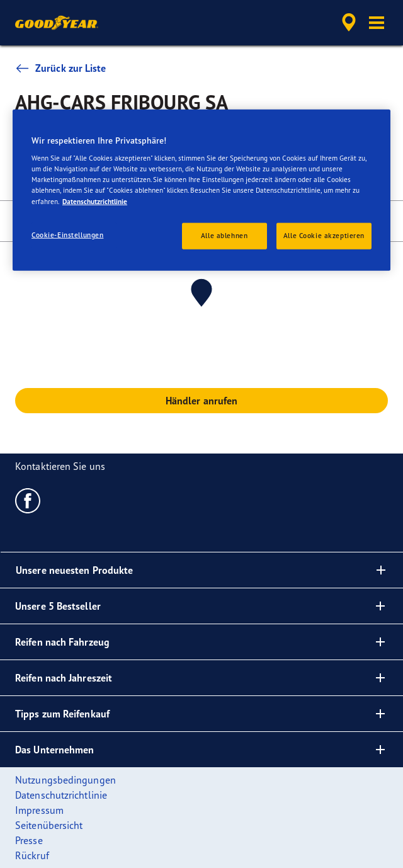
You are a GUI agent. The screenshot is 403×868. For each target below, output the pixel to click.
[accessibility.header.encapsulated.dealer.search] (349, 23)
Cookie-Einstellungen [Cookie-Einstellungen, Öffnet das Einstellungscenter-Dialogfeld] (67, 234)
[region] (201, 190)
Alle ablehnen (224, 235)
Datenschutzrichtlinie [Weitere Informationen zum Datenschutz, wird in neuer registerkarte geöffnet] (95, 201)
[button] (377, 23)
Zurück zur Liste (61, 68)
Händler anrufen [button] (202, 401)
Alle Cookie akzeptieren (324, 235)
